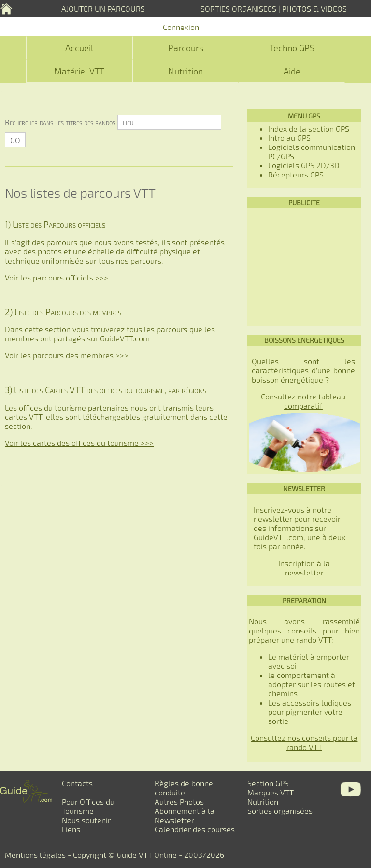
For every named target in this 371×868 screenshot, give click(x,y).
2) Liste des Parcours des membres (63, 312)
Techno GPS (292, 48)
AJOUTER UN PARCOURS (103, 8)
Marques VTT (271, 792)
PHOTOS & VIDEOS (314, 8)
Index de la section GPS (309, 128)
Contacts (77, 783)
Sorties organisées (280, 811)
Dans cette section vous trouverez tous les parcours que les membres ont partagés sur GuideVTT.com (110, 334)
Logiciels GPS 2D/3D (304, 165)
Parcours (186, 48)
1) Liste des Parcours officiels (55, 224)
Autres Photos (179, 802)
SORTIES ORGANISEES (238, 8)
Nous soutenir (86, 820)
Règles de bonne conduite (184, 788)
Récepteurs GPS (296, 174)
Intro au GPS (289, 138)
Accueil (79, 48)
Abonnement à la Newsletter (185, 815)
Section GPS (268, 783)
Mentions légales (35, 855)
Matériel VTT (79, 71)
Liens (71, 829)
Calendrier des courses (195, 829)
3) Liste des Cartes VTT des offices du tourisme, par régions (106, 390)
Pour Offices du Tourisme (88, 806)
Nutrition (185, 71)
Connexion (181, 27)
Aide (292, 71)
